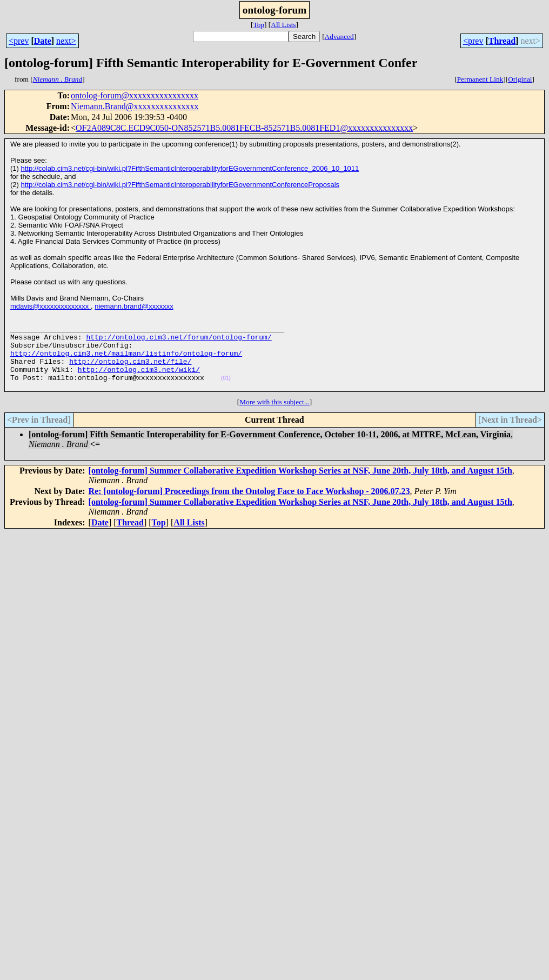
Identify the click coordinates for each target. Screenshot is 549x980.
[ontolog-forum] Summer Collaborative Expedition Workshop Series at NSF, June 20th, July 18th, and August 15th (300, 485)
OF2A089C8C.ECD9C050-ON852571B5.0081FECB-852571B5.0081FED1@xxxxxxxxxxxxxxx (244, 128)
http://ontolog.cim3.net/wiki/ (139, 381)
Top (259, 25)
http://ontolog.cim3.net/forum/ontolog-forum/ (179, 342)
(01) (226, 391)
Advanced (339, 36)
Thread (502, 41)
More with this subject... (274, 416)
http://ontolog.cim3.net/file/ (130, 371)
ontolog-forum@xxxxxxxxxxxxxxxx (135, 95)
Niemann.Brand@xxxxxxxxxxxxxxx (135, 106)
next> (66, 41)
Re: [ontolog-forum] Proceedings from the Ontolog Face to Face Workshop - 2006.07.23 (249, 506)
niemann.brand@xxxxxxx (134, 306)
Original (520, 79)
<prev (19, 41)
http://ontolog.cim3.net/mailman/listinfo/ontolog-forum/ (126, 361)
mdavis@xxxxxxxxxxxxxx (51, 306)
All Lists (283, 25)
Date (43, 41)
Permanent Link (480, 79)
